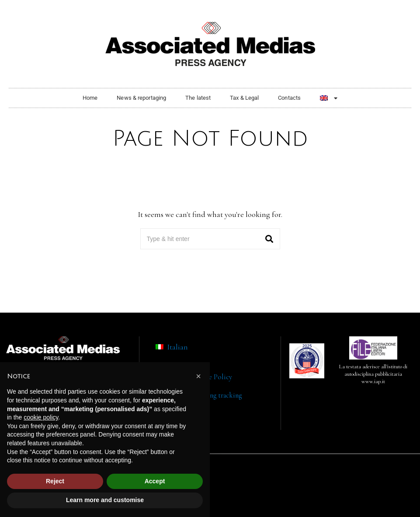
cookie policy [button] (41, 417)
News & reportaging (141, 98)
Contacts (289, 98)
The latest (198, 98)
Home (90, 98)
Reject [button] (55, 481)
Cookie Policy (211, 377)
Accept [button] (155, 481)
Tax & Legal (244, 98)
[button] (270, 239)
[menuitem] (329, 98)
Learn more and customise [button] (105, 500)
